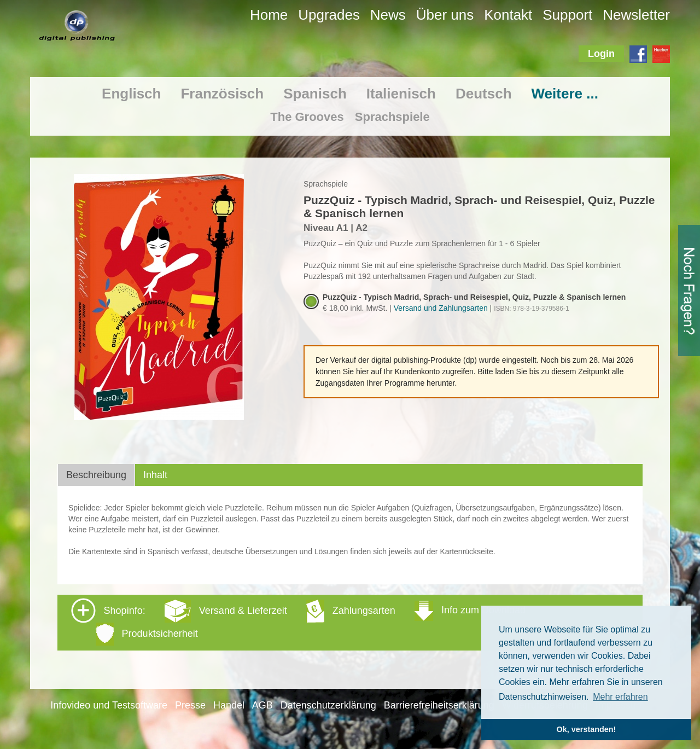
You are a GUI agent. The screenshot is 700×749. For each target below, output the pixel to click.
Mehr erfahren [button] (620, 697)
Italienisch (401, 94)
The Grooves (307, 117)
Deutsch (484, 94)
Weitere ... (565, 94)
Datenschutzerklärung (328, 705)
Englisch (131, 94)
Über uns (445, 15)
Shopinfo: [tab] (298, 622)
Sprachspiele (392, 117)
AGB (262, 705)
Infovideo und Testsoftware (109, 705)
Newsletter (636, 15)
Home (269, 15)
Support (567, 15)
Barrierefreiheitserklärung (439, 705)
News (388, 15)
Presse (190, 705)
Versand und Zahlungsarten (441, 308)
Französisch (222, 94)
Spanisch (315, 94)
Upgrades (329, 15)
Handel (229, 705)
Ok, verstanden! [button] (587, 729)
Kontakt (508, 15)
